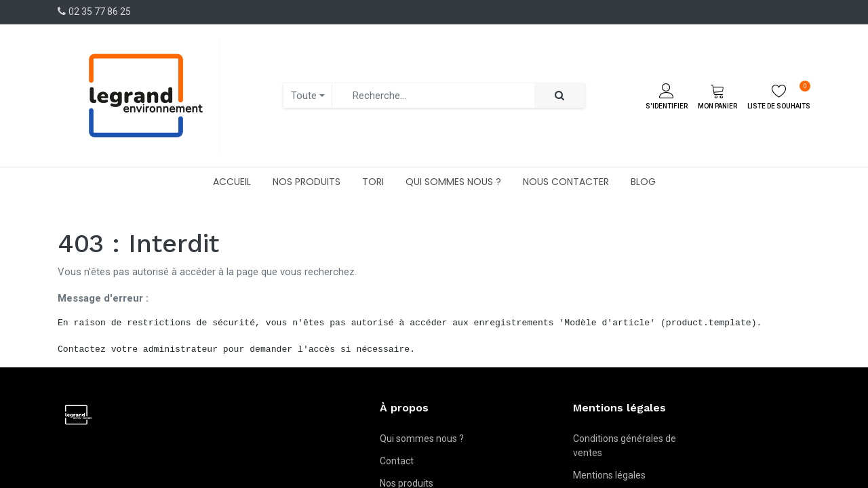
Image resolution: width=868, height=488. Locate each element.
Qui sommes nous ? (422, 439)
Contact (397, 461)
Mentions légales (609, 475)
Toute (304, 96)
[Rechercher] (559, 96)
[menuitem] (232, 182)
